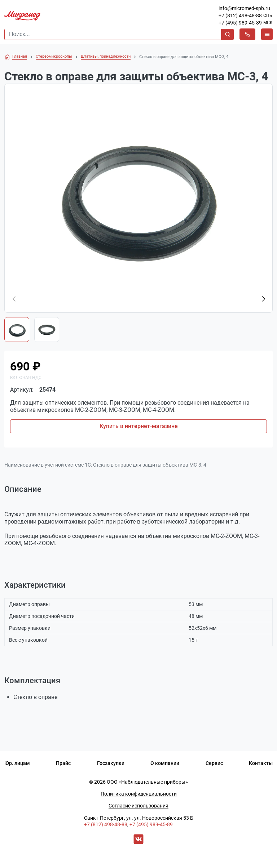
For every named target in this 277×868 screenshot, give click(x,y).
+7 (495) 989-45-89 (240, 23)
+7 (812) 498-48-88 (240, 15)
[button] (263, 299)
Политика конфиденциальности (139, 794)
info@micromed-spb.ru (244, 8)
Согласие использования (138, 806)
